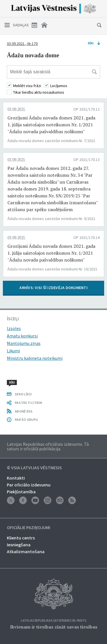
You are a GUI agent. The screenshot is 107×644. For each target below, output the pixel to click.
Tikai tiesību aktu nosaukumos (39, 92)
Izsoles (14, 328)
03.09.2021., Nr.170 (22, 44)
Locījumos (59, 86)
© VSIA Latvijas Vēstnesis (34, 468)
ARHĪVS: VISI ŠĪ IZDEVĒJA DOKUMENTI (53, 288)
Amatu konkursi (22, 336)
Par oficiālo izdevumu (29, 485)
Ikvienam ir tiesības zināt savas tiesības (54, 627)
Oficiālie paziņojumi (29, 528)
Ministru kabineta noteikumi (35, 358)
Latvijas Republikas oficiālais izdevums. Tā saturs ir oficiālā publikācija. (48, 446)
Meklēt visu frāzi (27, 86)
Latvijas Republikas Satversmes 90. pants (53, 621)
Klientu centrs (21, 538)
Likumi (13, 351)
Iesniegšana (19, 545)
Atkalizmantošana (26, 551)
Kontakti (16, 478)
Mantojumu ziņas (24, 343)
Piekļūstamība (21, 492)
